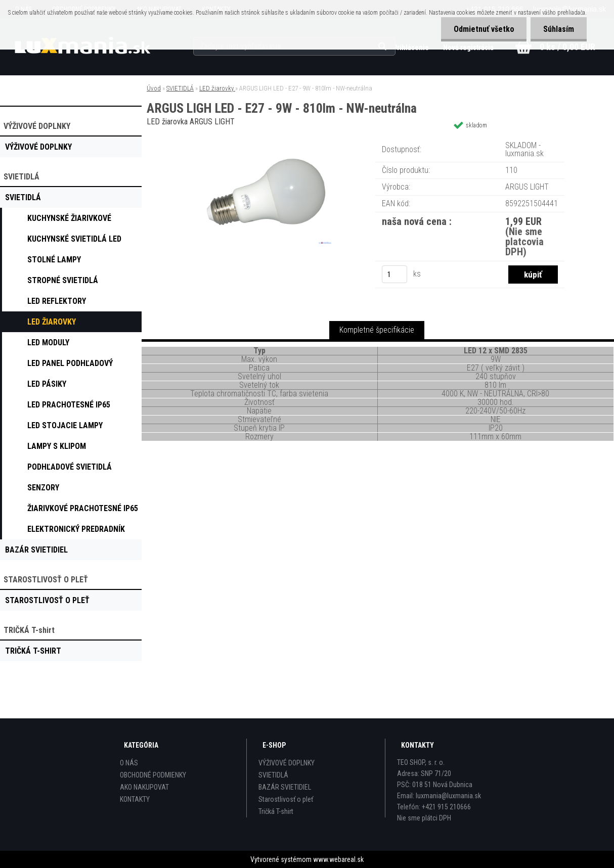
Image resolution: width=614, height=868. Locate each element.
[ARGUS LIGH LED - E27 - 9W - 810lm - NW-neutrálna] (259, 139)
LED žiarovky (217, 88)
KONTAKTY (135, 799)
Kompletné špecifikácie (377, 330)
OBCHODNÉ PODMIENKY (153, 775)
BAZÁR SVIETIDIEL (285, 787)
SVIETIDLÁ (180, 88)
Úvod (154, 88)
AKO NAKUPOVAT (144, 787)
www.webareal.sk (338, 859)
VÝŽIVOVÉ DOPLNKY (287, 763)
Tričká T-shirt (276, 811)
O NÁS (129, 763)
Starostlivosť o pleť (286, 799)
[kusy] (394, 274)
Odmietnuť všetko (484, 29)
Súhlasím (559, 29)
